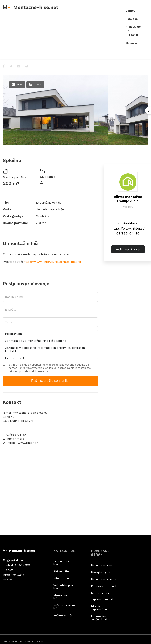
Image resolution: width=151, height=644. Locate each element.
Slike (20, 85)
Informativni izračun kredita (101, 618)
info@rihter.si (128, 223)
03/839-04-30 (128, 234)
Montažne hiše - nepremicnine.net (101, 596)
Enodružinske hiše (62, 563)
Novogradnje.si (101, 572)
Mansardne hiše (60, 597)
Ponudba (132, 20)
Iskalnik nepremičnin (99, 608)
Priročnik (132, 36)
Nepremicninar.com (101, 579)
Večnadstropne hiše (63, 587)
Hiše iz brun (61, 578)
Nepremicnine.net (101, 565)
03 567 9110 (23, 565)
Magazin (131, 44)
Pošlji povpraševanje (128, 249)
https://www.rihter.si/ (128, 228)
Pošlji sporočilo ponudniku (50, 381)
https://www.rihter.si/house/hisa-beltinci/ (53, 262)
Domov (130, 12)
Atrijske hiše (61, 571)
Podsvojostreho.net (101, 586)
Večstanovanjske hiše (63, 607)
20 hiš (128, 207)
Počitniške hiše (63, 615)
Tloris (38, 85)
